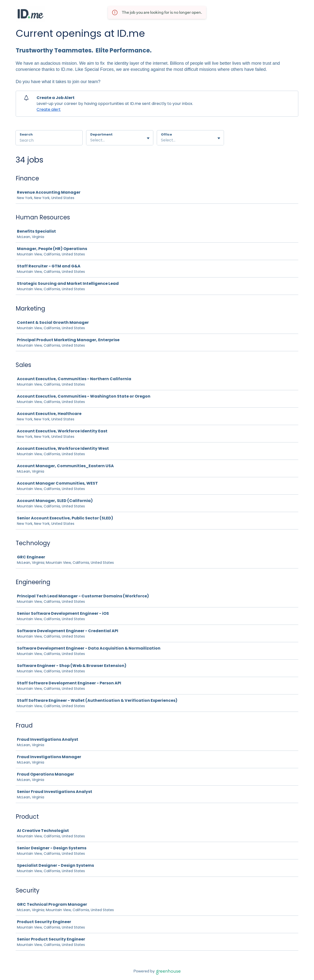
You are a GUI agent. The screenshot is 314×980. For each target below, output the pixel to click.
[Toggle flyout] (148, 138)
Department (101, 135)
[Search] (49, 141)
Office (166, 135)
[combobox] (91, 140)
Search (26, 134)
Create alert (49, 109)
